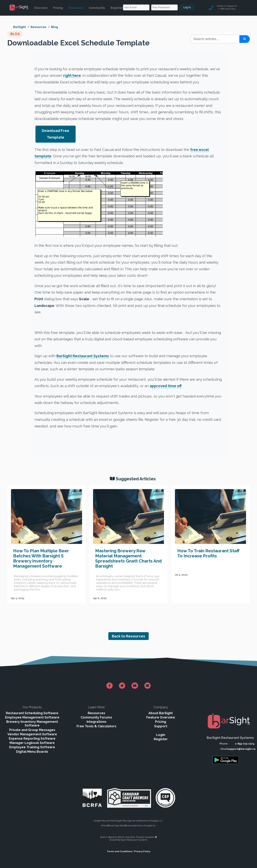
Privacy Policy (142, 851)
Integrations (96, 722)
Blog (55, 27)
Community (97, 8)
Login (161, 735)
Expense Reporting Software (32, 739)
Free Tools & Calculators (96, 726)
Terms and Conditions (120, 851)
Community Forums (96, 717)
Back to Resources (128, 636)
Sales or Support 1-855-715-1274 (227, 7)
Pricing (58, 8)
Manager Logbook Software (32, 743)
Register (117, 8)
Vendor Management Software (32, 734)
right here (72, 75)
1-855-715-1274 (245, 744)
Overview (41, 8)
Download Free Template (55, 134)
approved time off (166, 386)
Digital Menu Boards (32, 752)
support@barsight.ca (242, 749)
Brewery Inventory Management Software (32, 724)
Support (161, 726)
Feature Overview (161, 717)
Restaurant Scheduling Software (32, 713)
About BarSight (161, 713)
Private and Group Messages (32, 730)
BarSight (19, 27)
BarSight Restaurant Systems (83, 356)
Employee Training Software (32, 747)
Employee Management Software (32, 717)
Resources (76, 8)
